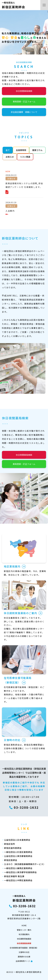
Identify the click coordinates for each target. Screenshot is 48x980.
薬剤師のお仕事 (24, 957)
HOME (24, 925)
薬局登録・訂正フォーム (24, 101)
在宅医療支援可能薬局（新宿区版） (24, 948)
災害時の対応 (24, 952)
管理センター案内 (24, 930)
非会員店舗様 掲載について (24, 112)
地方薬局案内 (24, 934)
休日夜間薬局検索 (24, 91)
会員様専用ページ (24, 961)
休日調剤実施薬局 (24, 939)
